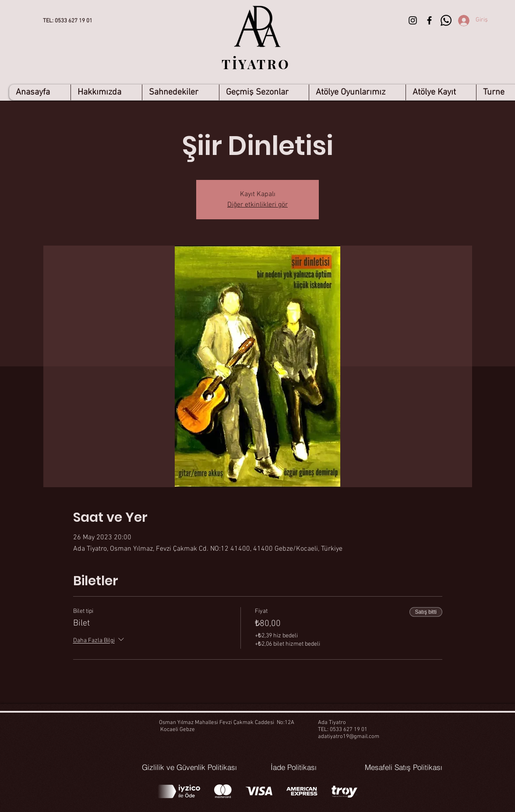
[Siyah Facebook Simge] (429, 20)
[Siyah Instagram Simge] (413, 20)
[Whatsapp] (446, 20)
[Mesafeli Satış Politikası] (404, 767)
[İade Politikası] (294, 767)
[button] (180, 92)
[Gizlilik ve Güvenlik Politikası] (189, 767)
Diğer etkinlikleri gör (257, 205)
